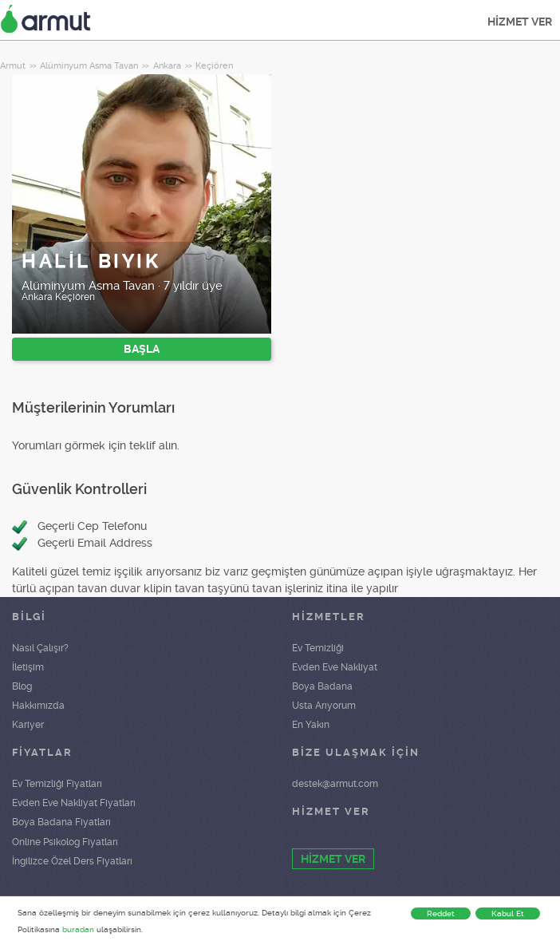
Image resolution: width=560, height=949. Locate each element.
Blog (22, 686)
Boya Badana (322, 686)
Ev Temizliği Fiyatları (57, 784)
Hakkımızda (38, 706)
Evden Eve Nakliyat (335, 667)
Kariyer (28, 725)
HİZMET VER (520, 22)
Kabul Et (508, 913)
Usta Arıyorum (324, 706)
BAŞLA (142, 349)
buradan (78, 929)
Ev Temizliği (318, 648)
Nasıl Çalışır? (40, 648)
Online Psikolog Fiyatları (65, 842)
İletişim (28, 667)
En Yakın (311, 725)
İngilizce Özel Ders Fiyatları (72, 861)
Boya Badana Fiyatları (61, 822)
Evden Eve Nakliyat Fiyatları (74, 803)
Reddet (441, 913)
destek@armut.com (335, 784)
